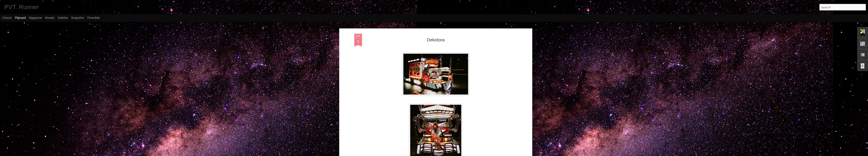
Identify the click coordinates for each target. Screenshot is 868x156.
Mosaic (50, 18)
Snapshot (78, 18)
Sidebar (63, 18)
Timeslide (93, 18)
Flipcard (20, 18)
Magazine (35, 18)
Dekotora (436, 40)
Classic (7, 18)
